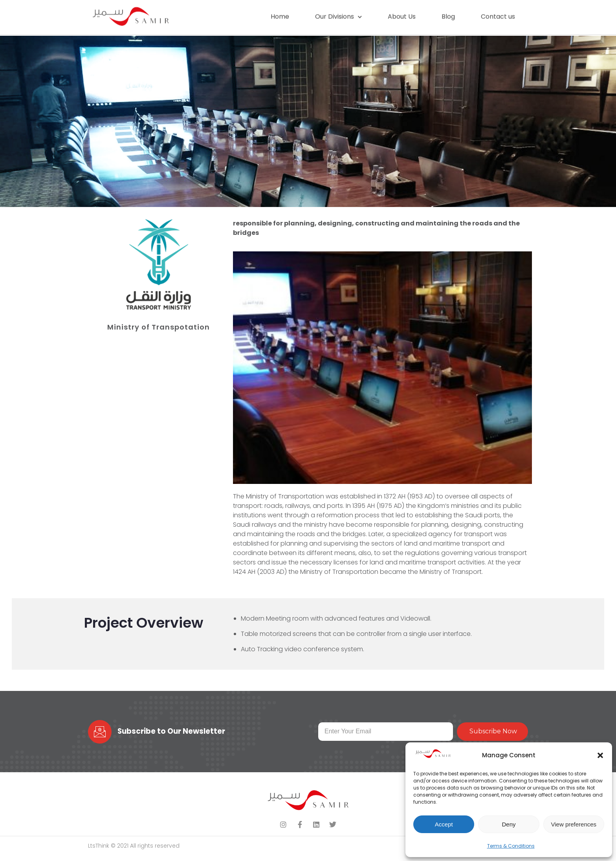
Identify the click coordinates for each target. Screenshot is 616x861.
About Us (402, 13)
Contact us (498, 13)
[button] (600, 755)
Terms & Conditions (511, 846)
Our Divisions (338, 13)
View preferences (574, 824)
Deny (509, 824)
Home (280, 13)
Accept (444, 824)
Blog (448, 13)
